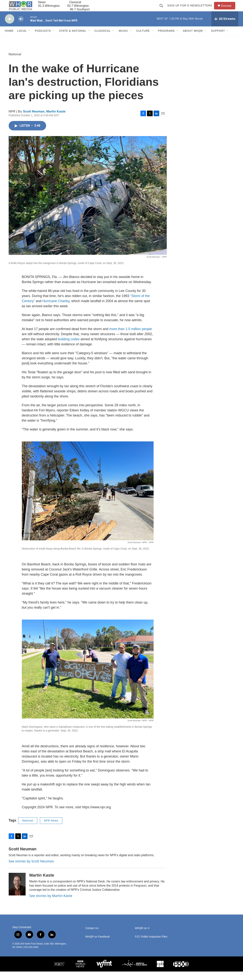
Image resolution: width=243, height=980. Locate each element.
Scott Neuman (34, 120)
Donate (229, 10)
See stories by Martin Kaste (51, 904)
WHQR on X (142, 937)
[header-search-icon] (163, 10)
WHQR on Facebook (98, 945)
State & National (73, 39)
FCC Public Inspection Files (151, 945)
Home (9, 39)
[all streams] (225, 27)
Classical (103, 39)
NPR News (51, 829)
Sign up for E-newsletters (192, 10)
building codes (69, 348)
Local (22, 39)
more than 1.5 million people (131, 337)
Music (123, 39)
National (15, 63)
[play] (10, 27)
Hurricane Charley (56, 309)
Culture (143, 39)
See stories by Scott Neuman (31, 870)
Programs (166, 39)
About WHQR (193, 39)
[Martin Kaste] (17, 893)
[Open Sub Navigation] (30, 39)
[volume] (21, 27)
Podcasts (43, 39)
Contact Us (92, 937)
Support (218, 39)
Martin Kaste (56, 120)
